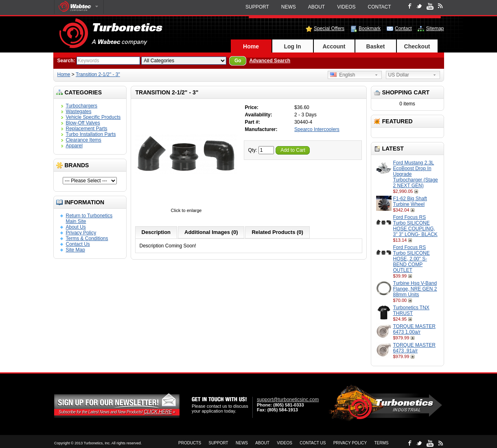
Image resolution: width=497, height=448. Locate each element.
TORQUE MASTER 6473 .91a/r (414, 348)
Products (190, 443)
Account (334, 46)
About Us (76, 227)
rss (440, 6)
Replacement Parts (87, 129)
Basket (376, 46)
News (289, 7)
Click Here (158, 412)
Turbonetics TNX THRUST (411, 310)
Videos (346, 7)
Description (156, 232)
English (343, 75)
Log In (293, 46)
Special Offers (329, 28)
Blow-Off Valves (83, 123)
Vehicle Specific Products (93, 117)
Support (257, 7)
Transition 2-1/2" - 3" (98, 74)
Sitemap (435, 28)
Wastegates (79, 111)
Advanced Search (270, 61)
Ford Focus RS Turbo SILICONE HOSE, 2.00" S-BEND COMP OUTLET (412, 259)
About (316, 7)
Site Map (76, 250)
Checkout (417, 46)
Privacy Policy (81, 233)
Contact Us (78, 244)
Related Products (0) (277, 232)
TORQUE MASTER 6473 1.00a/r (414, 329)
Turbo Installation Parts (91, 134)
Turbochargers (82, 106)
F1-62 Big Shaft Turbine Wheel (410, 201)
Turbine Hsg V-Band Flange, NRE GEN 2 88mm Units (415, 289)
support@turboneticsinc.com (288, 400)
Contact (380, 7)
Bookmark (370, 28)
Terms (381, 443)
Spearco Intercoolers (317, 129)
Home (251, 46)
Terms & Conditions (87, 238)
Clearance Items (84, 140)
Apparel (74, 146)
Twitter (419, 6)
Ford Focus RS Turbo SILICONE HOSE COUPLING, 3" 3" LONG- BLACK (415, 226)
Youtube (430, 6)
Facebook (410, 6)
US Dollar (399, 75)
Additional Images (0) (211, 232)
